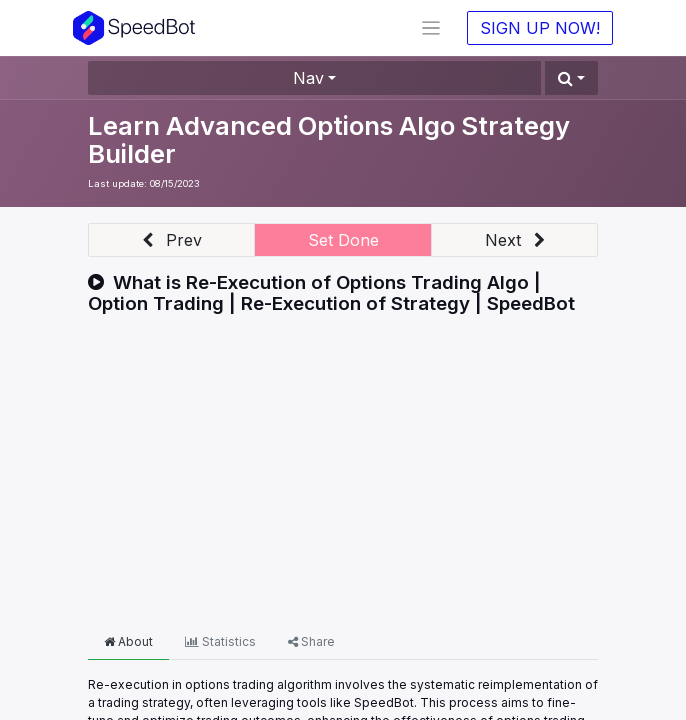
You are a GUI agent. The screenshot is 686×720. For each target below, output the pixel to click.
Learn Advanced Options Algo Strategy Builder (329, 139)
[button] (571, 78)
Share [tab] (311, 641)
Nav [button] (308, 78)
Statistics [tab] (220, 641)
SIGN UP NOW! (540, 28)
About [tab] (128, 641)
